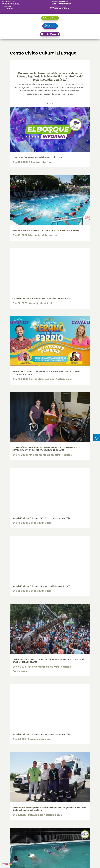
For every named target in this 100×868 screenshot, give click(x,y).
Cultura (56, 455)
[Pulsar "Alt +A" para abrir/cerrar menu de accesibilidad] (97, 438)
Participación (64, 379)
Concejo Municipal (40, 303)
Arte (31, 455)
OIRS (50, 26)
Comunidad (37, 235)
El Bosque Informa (40, 162)
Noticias (50, 379)
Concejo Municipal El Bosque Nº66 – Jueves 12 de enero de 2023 (41, 586)
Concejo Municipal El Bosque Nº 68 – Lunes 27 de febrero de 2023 (42, 298)
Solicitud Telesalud (51, 34)
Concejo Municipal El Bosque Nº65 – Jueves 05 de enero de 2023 (41, 734)
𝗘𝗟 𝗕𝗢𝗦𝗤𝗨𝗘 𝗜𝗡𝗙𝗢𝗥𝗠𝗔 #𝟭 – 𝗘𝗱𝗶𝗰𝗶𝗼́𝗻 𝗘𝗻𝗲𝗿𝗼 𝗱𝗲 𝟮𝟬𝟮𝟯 (37, 157)
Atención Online (51, 18)
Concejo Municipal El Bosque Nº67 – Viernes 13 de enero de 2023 (41, 518)
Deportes (51, 235)
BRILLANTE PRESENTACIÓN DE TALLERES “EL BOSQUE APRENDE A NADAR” (46, 230)
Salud (59, 815)
